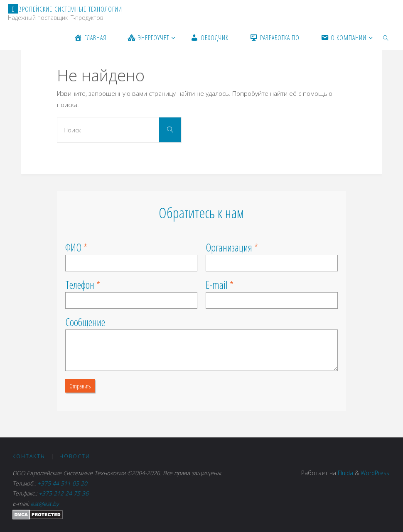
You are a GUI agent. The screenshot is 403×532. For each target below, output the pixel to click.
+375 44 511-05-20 (64, 483)
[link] (386, 37)
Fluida (345, 473)
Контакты (29, 456)
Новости (75, 456)
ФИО (73, 247)
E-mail (217, 285)
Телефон (80, 285)
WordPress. (376, 473)
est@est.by (45, 504)
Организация (229, 247)
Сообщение (85, 322)
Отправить (80, 386)
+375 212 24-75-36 (64, 493)
